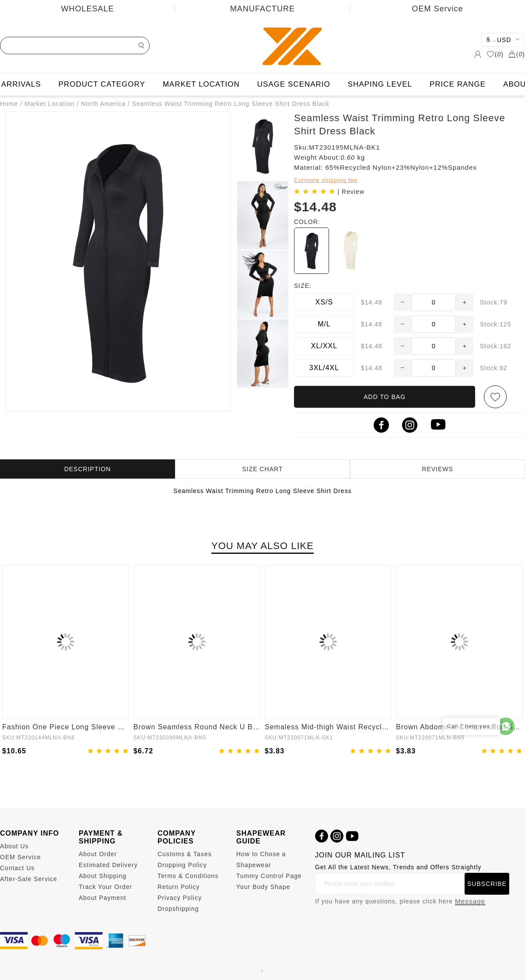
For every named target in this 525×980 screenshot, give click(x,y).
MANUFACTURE (262, 9)
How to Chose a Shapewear (261, 859)
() (495, 54)
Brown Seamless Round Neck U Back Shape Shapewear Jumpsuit (197, 727)
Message (470, 901)
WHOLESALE (87, 9)
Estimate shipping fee (326, 180)
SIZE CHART (263, 469)
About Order (98, 854)
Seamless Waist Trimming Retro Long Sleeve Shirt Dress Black (231, 104)
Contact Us (17, 868)
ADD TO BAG (385, 397)
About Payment (103, 898)
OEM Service (437, 9)
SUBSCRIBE (487, 884)
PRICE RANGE (458, 84)
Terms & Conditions (188, 876)
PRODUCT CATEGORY (102, 84)
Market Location (50, 104)
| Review (351, 192)
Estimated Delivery (108, 865)
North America (103, 104)
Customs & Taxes (185, 854)
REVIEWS (437, 469)
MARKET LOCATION (201, 84)
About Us (14, 846)
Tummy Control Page (269, 876)
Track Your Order (105, 887)
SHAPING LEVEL (380, 84)
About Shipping (103, 876)
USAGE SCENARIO (294, 84)
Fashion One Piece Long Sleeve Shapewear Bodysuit (66, 727)
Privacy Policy (180, 898)
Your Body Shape (263, 887)
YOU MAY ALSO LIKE (262, 546)
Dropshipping (178, 909)
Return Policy (178, 887)
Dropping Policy (182, 865)
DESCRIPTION (88, 469)
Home (9, 104)
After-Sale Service (29, 879)
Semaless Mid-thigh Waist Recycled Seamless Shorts (328, 727)
